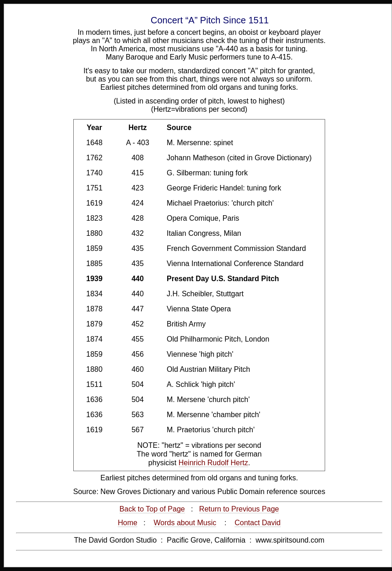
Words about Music (185, 523)
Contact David (258, 523)
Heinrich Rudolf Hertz (213, 463)
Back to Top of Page (152, 509)
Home (128, 523)
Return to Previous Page (239, 509)
